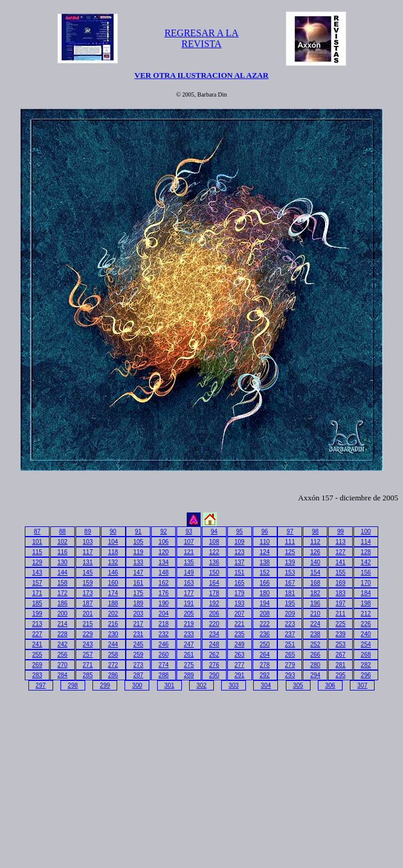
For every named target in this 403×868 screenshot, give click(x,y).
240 (366, 634)
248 (214, 644)
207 (240, 614)
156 (366, 573)
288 (163, 675)
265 (290, 655)
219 (189, 624)
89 (88, 531)
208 (265, 614)
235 (240, 634)
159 (88, 583)
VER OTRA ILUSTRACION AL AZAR (202, 75)
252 (315, 644)
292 (265, 675)
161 (139, 583)
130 (63, 562)
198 (366, 603)
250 (265, 644)
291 (240, 675)
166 (265, 583)
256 (63, 655)
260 (163, 655)
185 (37, 603)
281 (340, 665)
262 (214, 655)
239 (340, 634)
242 (63, 644)
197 (340, 603)
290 (214, 675)
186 (63, 603)
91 (138, 531)
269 (37, 665)
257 (88, 655)
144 (63, 573)
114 (366, 542)
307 (362, 685)
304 (266, 685)
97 (290, 531)
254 (366, 644)
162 (163, 583)
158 (63, 583)
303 (234, 685)
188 (113, 603)
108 (214, 542)
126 (315, 552)
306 (330, 685)
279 (290, 665)
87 (37, 531)
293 (290, 675)
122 (214, 552)
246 (163, 644)
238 (315, 634)
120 (163, 552)
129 (37, 562)
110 (265, 542)
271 (88, 665)
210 (315, 614)
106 (163, 542)
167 (290, 583)
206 (214, 614)
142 (366, 562)
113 (340, 542)
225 (340, 624)
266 (315, 655)
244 (113, 644)
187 (88, 603)
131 (88, 562)
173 (88, 593)
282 (366, 665)
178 (214, 593)
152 (265, 573)
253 (340, 644)
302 (201, 685)
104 (113, 542)
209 (290, 614)
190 (163, 603)
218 (163, 624)
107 (189, 542)
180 (265, 593)
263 (240, 655)
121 (189, 552)
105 (139, 542)
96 (265, 531)
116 (63, 552)
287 (139, 675)
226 (366, 624)
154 (315, 573)
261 (189, 655)
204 (163, 614)
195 (290, 603)
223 (290, 624)
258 (113, 655)
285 (88, 675)
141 (340, 562)
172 (63, 593)
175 (139, 593)
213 (37, 624)
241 (37, 644)
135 (189, 562)
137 (240, 562)
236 (265, 634)
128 (366, 552)
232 (163, 634)
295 (340, 675)
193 (240, 603)
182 (315, 593)
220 (214, 624)
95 (240, 531)
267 (340, 655)
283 (37, 675)
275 (189, 665)
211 (340, 614)
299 (105, 685)
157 (37, 583)
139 (290, 562)
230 (113, 634)
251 (290, 644)
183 (340, 593)
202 (113, 614)
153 (290, 573)
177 (189, 593)
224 (315, 624)
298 (73, 685)
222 (265, 624)
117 (88, 552)
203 (139, 614)
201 (88, 614)
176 (163, 593)
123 (240, 552)
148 (163, 573)
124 (265, 552)
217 (139, 624)
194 (265, 603)
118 (113, 552)
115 (37, 552)
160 (113, 583)
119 (139, 552)
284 (63, 675)
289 (189, 675)
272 (113, 665)
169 (340, 583)
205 (189, 614)
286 (113, 675)
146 (113, 573)
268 (366, 655)
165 (240, 583)
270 (63, 665)
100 (366, 531)
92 (163, 531)
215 (88, 624)
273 (139, 665)
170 (366, 583)
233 (189, 634)
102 (63, 542)
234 (214, 634)
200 (63, 614)
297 (41, 685)
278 (265, 665)
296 (366, 675)
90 (113, 531)
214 (63, 624)
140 (315, 562)
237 (290, 634)
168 (315, 583)
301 (169, 685)
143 (37, 573)
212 (366, 614)
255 (37, 655)
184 (366, 593)
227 (37, 634)
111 (290, 542)
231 (139, 634)
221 (240, 624)
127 (340, 552)
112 (315, 542)
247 (189, 644)
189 (139, 603)
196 (315, 603)
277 (240, 665)
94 (214, 531)
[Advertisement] (108, 777)
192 (214, 603)
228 (63, 634)
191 (189, 603)
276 (214, 665)
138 (265, 562)
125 (290, 552)
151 (240, 573)
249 (240, 644)
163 (189, 583)
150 (214, 573)
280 (315, 665)
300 (137, 685)
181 (290, 593)
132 (113, 562)
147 (139, 573)
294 (315, 675)
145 (88, 573)
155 (340, 573)
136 (214, 562)
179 (240, 593)
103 (88, 542)
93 (189, 531)
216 (113, 624)
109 (240, 542)
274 (163, 665)
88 (63, 531)
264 (265, 655)
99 (340, 531)
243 (88, 644)
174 (113, 593)
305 (298, 685)
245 (139, 644)
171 (37, 593)
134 (163, 562)
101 (37, 542)
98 (315, 531)
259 (139, 655)
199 (37, 614)
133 (139, 562)
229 (88, 634)
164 (214, 583)
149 (189, 573)
